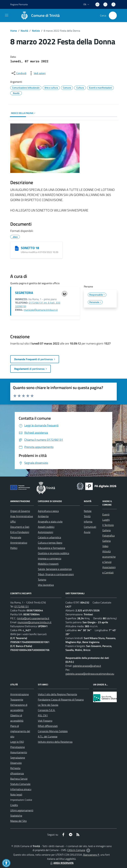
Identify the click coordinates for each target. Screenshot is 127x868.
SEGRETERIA (24, 293)
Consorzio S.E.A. (47, 710)
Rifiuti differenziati (48, 726)
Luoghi (106, 520)
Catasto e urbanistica (49, 537)
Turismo (42, 580)
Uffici (13, 522)
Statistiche (16, 816)
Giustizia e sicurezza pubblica (53, 553)
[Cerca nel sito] (113, 15)
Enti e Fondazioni (20, 532)
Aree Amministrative (22, 516)
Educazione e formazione (52, 548)
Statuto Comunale (20, 784)
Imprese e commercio (50, 558)
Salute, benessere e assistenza (55, 569)
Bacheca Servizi (19, 779)
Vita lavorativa (46, 585)
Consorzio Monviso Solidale (53, 731)
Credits (14, 805)
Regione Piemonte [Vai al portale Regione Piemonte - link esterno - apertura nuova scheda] (19, 4)
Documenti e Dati (20, 527)
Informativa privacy (21, 789)
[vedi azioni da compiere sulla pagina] (37, 73)
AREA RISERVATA (62, 863)
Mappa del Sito (18, 821)
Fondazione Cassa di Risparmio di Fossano (61, 700)
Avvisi (87, 532)
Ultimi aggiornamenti (22, 810)
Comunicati (90, 527)
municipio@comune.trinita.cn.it (41, 310)
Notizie (36, 31)
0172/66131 (22, 606)
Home (14, 31)
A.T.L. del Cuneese (48, 736)
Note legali (16, 794)
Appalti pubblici (46, 527)
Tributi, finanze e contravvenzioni (56, 574)
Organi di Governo (20, 511)
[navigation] (7, 15)
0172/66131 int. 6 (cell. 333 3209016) (38, 304)
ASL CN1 (43, 715)
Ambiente (43, 516)
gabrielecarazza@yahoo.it (87, 666)
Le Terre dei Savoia (48, 705)
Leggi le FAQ (17, 742)
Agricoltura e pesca (48, 511)
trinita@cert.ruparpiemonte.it (33, 618)
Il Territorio (108, 525)
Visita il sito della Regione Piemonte (57, 694)
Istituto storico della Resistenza (55, 742)
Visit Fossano (45, 721)
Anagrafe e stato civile (50, 522)
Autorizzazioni (45, 532)
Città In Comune (76, 850)
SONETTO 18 (30, 248)
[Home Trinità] (39, 15)
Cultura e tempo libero (50, 543)
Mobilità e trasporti (48, 564)
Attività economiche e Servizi (109, 557)
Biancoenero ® (91, 855)
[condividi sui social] (19, 73)
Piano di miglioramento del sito (20, 731)
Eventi (106, 514)
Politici (14, 548)
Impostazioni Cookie (21, 800)
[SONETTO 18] (17, 248)
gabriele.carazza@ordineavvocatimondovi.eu (90, 674)
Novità (24, 31)
